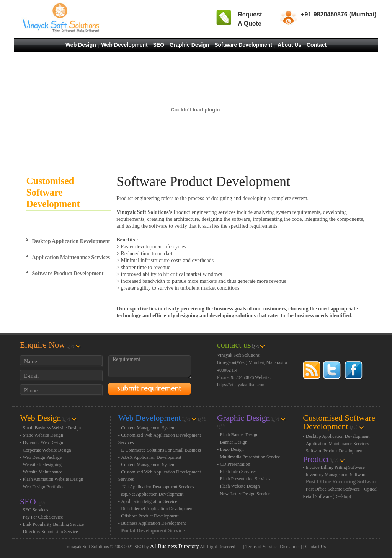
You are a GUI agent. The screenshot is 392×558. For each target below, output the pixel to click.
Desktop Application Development (71, 241)
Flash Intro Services (238, 472)
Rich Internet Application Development (157, 509)
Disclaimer (290, 547)
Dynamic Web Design (43, 442)
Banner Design (234, 442)
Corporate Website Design (47, 450)
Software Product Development (68, 273)
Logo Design (232, 449)
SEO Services (36, 510)
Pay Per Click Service (43, 517)
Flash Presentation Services (245, 479)
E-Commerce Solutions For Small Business (161, 450)
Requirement (150, 367)
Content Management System (148, 428)
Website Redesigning (42, 465)
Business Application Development (153, 523)
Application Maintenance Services (71, 257)
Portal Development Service (153, 531)
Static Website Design (43, 435)
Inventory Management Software (336, 475)
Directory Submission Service (51, 532)
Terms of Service (261, 547)
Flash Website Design (240, 486)
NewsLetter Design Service (245, 494)
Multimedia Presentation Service (250, 457)
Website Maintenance (43, 472)
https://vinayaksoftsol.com (241, 385)
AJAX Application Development (151, 457)
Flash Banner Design (239, 435)
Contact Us (315, 547)
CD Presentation (235, 464)
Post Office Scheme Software (333, 489)
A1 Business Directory (175, 546)
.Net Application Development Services (158, 487)
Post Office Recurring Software (342, 482)
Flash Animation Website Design (53, 479)
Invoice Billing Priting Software (335, 467)
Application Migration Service (149, 501)
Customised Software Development (53, 192)
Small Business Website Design (52, 428)
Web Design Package (42, 457)
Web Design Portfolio (43, 487)
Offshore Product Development (150, 516)
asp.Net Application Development (152, 494)
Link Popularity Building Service (54, 524)
